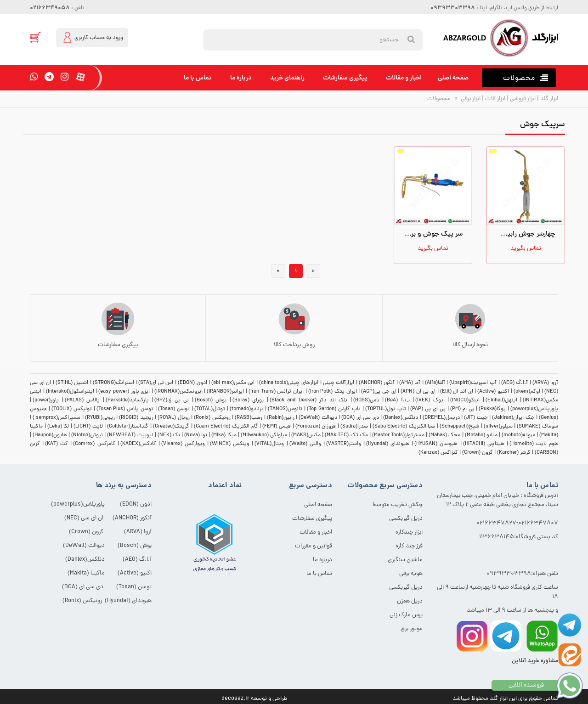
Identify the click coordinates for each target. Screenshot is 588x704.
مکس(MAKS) (306, 435)
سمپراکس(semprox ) (57, 418)
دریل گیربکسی (406, 519)
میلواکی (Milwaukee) (264, 435)
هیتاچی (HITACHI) (484, 444)
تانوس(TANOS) (285, 409)
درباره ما (241, 78)
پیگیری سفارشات (345, 78)
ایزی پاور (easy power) (124, 392)
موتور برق (412, 629)
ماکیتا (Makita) (86, 573)
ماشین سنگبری (405, 560)
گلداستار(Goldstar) (128, 427)
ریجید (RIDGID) (136, 418)
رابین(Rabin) (281, 418)
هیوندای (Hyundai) (388, 444)
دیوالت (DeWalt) (318, 418)
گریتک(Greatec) (171, 427)
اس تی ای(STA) (156, 383)
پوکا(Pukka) (492, 409)
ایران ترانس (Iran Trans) (276, 392)
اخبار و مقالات (404, 78)
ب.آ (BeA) (397, 400)
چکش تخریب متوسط (398, 505)
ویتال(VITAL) (269, 444)
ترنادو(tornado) (247, 409)
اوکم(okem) (527, 392)
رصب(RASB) (249, 418)
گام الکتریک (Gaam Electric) (226, 427)
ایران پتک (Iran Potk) (333, 392)
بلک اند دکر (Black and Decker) (309, 400)
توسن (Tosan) (174, 409)
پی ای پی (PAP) (428, 409)
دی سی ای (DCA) (360, 418)
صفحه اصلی (453, 78)
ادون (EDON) (192, 383)
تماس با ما (198, 78)
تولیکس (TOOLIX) (72, 409)
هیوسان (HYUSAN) (436, 444)
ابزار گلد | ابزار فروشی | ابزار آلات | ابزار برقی (509, 99)
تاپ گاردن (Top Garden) (334, 409)
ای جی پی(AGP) (379, 392)
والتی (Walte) (305, 444)
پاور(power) (46, 400)
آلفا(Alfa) (435, 383)
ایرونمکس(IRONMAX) (178, 392)
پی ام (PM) (462, 409)
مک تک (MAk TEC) (346, 435)
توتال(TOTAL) (210, 409)
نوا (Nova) (196, 435)
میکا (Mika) (224, 435)
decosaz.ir (235, 699)
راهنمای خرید (287, 78)
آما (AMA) (410, 383)
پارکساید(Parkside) (127, 400)
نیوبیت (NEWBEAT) (130, 435)
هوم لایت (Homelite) (534, 444)
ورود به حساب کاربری (93, 37)
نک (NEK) (169, 435)
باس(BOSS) (366, 400)
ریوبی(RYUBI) (100, 418)
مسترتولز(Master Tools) (398, 435)
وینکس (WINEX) (230, 444)
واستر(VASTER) (344, 444)
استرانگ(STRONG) (113, 383)
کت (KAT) (57, 444)
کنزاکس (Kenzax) (438, 453)
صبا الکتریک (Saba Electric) (404, 427)
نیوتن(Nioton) (87, 435)
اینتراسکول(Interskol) (70, 392)
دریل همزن (410, 601)
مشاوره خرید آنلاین (535, 661)
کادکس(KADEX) (138, 444)
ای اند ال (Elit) (457, 392)
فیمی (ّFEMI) (277, 427)
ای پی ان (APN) (418, 392)
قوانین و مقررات (314, 546)
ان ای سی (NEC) (84, 518)
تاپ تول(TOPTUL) (386, 409)
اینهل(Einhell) (501, 400)
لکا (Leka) (58, 427)
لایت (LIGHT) (88, 427)
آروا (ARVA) (546, 383)
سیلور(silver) (498, 427)
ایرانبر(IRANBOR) (225, 392)
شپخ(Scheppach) (459, 427)
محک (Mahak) (444, 435)
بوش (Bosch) (211, 400)
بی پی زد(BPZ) (172, 400)
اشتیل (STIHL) (72, 383)
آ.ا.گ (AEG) (515, 383)
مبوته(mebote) (518, 435)
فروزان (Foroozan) (316, 427)
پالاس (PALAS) (82, 400)
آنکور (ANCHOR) (377, 383)
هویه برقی (411, 574)
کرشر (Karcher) (514, 453)
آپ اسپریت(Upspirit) (473, 383)
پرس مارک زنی (406, 615)
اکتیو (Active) (493, 392)
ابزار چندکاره (409, 532)
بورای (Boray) (248, 400)
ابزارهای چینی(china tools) (289, 383)
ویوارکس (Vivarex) (183, 444)
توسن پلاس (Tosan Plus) (125, 409)
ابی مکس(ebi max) (233, 383)
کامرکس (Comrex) (94, 444)
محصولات (439, 99)
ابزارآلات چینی (339, 383)
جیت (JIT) (476, 418)
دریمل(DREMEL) (441, 418)
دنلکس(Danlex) (401, 418)
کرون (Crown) (478, 453)
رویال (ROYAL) (173, 418)
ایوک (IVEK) (430, 400)
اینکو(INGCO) (465, 400)
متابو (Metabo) (481, 435)
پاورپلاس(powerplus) (534, 409)
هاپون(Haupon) (50, 435)
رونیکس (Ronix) (212, 418)
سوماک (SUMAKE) (537, 427)
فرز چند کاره (409, 546)
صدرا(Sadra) (354, 427)
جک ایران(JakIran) (513, 418)
